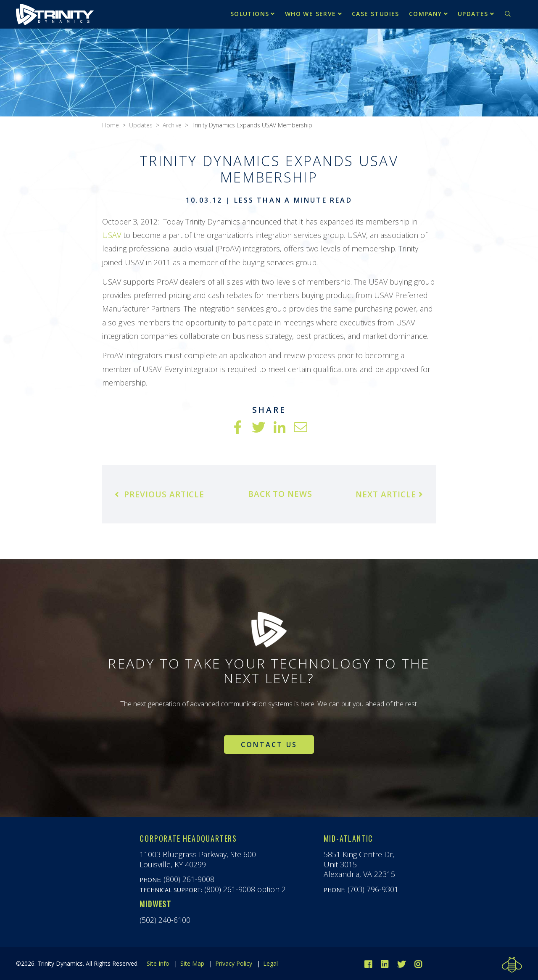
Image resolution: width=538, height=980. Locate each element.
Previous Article (160, 494)
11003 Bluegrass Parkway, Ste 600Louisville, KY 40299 (198, 859)
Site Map (192, 963)
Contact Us (269, 745)
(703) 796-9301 (373, 889)
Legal (270, 963)
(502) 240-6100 (165, 920)
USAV (112, 235)
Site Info (158, 963)
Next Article (389, 494)
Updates (473, 14)
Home (111, 125)
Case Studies (376, 14)
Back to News (280, 494)
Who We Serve (311, 14)
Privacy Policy (234, 963)
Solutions (250, 14)
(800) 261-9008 (189, 879)
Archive (172, 125)
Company (426, 14)
